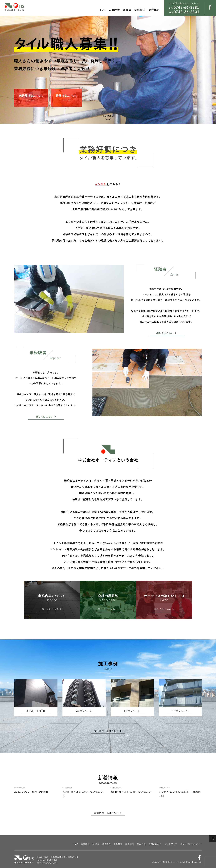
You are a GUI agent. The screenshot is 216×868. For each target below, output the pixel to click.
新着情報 (130, 844)
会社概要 (154, 10)
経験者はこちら (66, 98)
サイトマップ (171, 844)
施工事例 (141, 844)
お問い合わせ (155, 844)
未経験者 (114, 10)
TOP (103, 10)
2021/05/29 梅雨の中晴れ (31, 792)
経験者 (127, 10)
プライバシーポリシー (191, 844)
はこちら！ (108, 184)
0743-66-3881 (186, 7)
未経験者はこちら (31, 98)
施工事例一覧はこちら (108, 731)
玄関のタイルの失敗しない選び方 (131, 792)
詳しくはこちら (166, 333)
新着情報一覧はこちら (108, 813)
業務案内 (140, 10)
